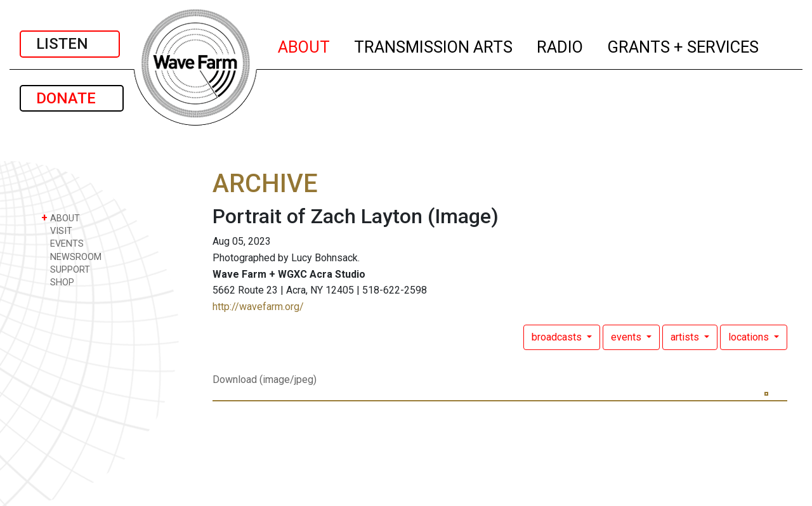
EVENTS (62, 243)
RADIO (560, 45)
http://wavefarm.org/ (258, 307)
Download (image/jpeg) (265, 379)
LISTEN (70, 44)
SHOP (58, 282)
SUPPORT (66, 269)
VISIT (57, 230)
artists (686, 337)
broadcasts (558, 337)
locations (750, 337)
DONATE (72, 98)
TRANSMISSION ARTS (434, 45)
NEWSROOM (71, 256)
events (627, 337)
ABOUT (304, 45)
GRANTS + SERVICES (684, 45)
